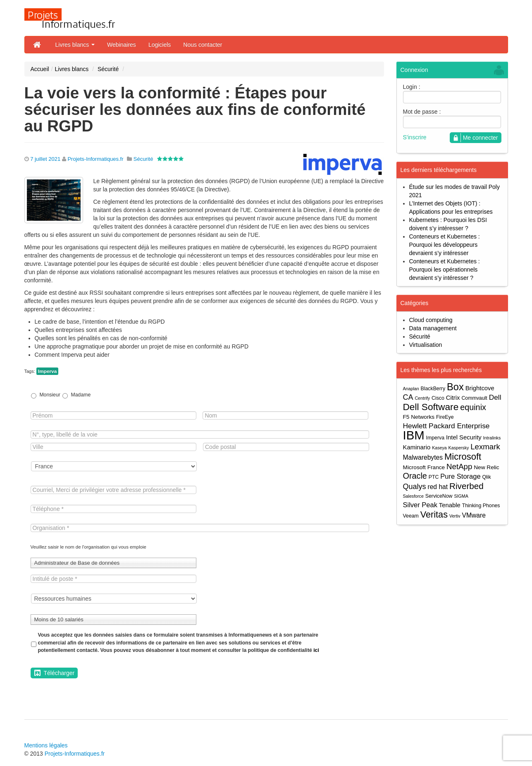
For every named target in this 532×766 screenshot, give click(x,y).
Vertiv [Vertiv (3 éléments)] (455, 516)
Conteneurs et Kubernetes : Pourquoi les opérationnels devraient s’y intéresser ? (445, 270)
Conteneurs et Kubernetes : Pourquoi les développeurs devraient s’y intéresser (445, 245)
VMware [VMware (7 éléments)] (474, 515)
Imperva (47, 371)
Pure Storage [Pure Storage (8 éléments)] (460, 476)
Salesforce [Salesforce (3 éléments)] (413, 496)
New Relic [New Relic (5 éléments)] (486, 467)
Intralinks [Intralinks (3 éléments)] (492, 438)
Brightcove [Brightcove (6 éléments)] (480, 388)
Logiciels (160, 45)
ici (316, 650)
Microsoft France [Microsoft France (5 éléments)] (424, 467)
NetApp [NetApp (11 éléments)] (459, 467)
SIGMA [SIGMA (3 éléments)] (461, 496)
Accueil (40, 69)
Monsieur (50, 395)
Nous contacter (203, 45)
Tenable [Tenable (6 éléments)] (450, 505)
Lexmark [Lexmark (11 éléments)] (485, 447)
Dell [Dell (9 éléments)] (495, 397)
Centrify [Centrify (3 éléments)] (422, 398)
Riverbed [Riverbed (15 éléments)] (466, 486)
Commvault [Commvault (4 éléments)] (474, 398)
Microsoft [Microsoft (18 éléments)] (463, 457)
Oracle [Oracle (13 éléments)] (415, 476)
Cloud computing (431, 320)
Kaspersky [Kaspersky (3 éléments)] (459, 448)
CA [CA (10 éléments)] (408, 397)
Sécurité (108, 69)
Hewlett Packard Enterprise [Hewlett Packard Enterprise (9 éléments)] (446, 426)
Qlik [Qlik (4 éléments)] (486, 477)
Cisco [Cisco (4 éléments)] (438, 398)
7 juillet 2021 (45, 159)
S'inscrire (415, 137)
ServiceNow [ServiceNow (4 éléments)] (439, 496)
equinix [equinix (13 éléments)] (473, 407)
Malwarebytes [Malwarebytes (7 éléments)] (423, 457)
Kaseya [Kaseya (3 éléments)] (439, 448)
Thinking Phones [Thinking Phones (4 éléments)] (481, 506)
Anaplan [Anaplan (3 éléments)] (411, 389)
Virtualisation (426, 345)
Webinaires (122, 45)
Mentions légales (46, 745)
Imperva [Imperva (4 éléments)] (435, 438)
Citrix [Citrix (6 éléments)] (453, 398)
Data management (433, 328)
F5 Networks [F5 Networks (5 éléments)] (419, 417)
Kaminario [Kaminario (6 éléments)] (417, 447)
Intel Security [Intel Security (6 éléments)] (464, 437)
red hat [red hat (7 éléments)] (438, 487)
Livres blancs (75, 45)
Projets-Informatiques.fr (95, 159)
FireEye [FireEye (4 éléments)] (445, 417)
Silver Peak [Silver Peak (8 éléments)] (420, 505)
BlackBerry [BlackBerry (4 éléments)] (433, 389)
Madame (81, 395)
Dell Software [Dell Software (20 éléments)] (431, 407)
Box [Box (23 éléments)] (455, 387)
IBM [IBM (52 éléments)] (414, 435)
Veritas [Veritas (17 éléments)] (434, 514)
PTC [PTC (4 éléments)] (434, 477)
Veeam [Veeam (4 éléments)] (411, 516)
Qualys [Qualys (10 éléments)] (415, 487)
